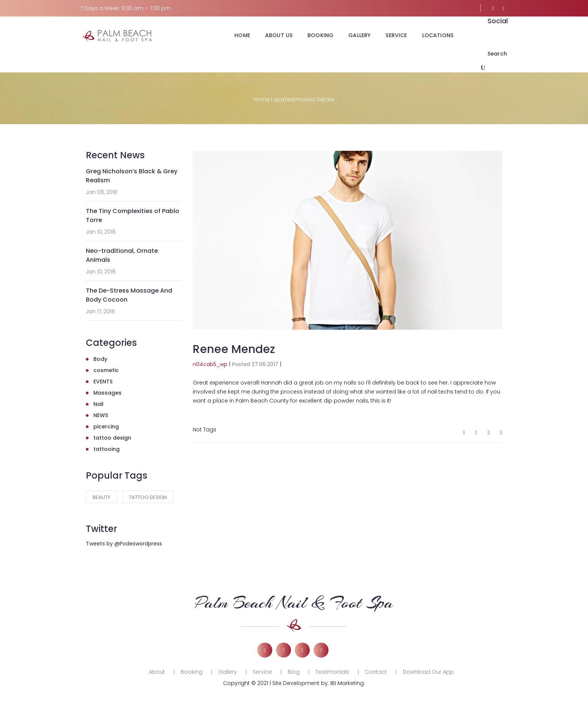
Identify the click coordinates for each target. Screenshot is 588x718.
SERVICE (396, 35)
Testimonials (332, 672)
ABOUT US (279, 35)
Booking (192, 672)
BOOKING (320, 35)
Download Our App (428, 672)
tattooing (106, 449)
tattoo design (112, 438)
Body (100, 359)
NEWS (101, 415)
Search (497, 54)
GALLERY (359, 35)
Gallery (228, 672)
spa (279, 99)
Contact (376, 672)
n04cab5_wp (210, 364)
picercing (106, 427)
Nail (98, 404)
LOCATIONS (438, 35)
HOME (242, 35)
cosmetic (106, 370)
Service (262, 672)
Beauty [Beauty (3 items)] (101, 497)
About (157, 672)
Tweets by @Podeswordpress (124, 544)
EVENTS (103, 382)
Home (262, 99)
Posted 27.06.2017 (255, 364)
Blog (294, 672)
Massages (107, 393)
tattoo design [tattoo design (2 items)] (148, 497)
